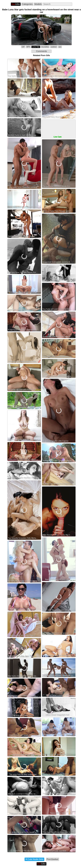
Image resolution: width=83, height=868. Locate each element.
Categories (27, 4)
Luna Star (36, 47)
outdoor (54, 47)
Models (38, 4)
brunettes (45, 47)
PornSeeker (53, 859)
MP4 (28, 47)
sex (60, 47)
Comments (42, 51)
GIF (23, 47)
